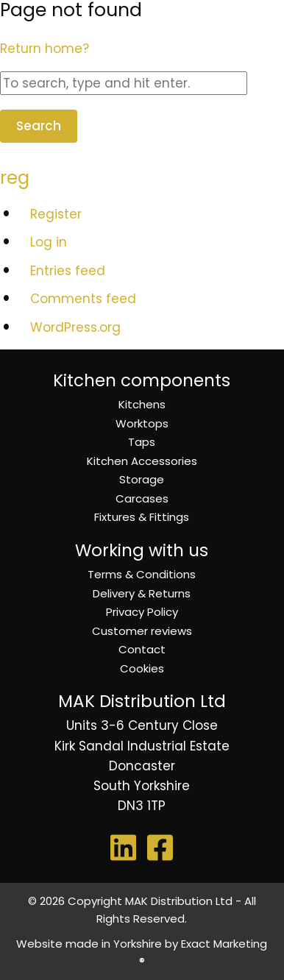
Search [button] (39, 126)
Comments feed (83, 299)
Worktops (142, 423)
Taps (142, 442)
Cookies (142, 668)
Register (56, 214)
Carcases (142, 498)
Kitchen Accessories (142, 461)
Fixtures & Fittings (142, 517)
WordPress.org (75, 327)
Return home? (45, 49)
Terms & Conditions (142, 574)
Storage (142, 479)
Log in (49, 242)
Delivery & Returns (142, 593)
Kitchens (142, 404)
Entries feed (68, 271)
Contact (142, 649)
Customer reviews (142, 631)
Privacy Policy (142, 612)
